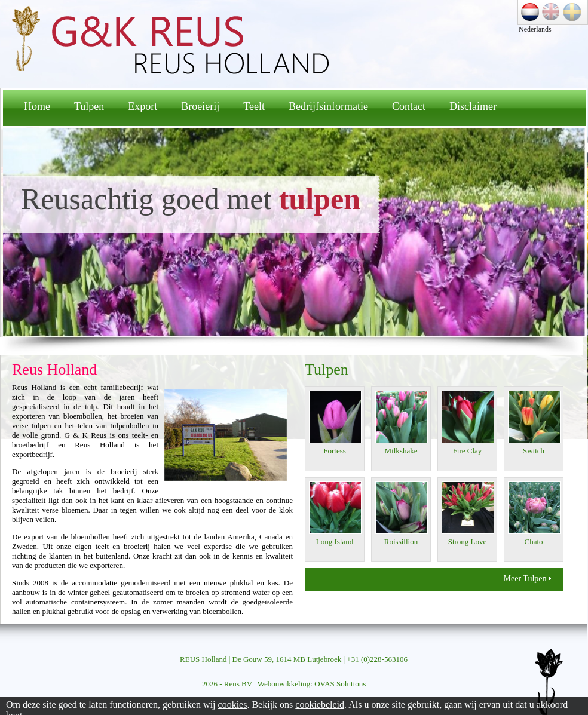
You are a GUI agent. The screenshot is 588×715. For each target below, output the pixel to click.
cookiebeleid (320, 705)
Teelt (254, 106)
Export (143, 106)
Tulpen (89, 106)
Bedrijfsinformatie (328, 106)
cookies (233, 705)
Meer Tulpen (527, 579)
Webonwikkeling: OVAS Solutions (312, 684)
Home (37, 106)
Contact (409, 106)
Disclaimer (473, 106)
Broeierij (200, 106)
